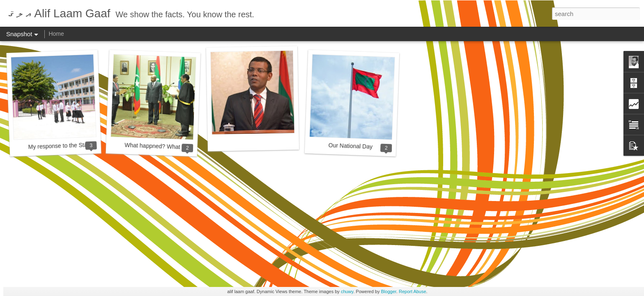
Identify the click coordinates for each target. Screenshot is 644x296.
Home (56, 34)
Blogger (389, 291)
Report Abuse (413, 291)
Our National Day (350, 146)
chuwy (347, 291)
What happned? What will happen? (169, 147)
